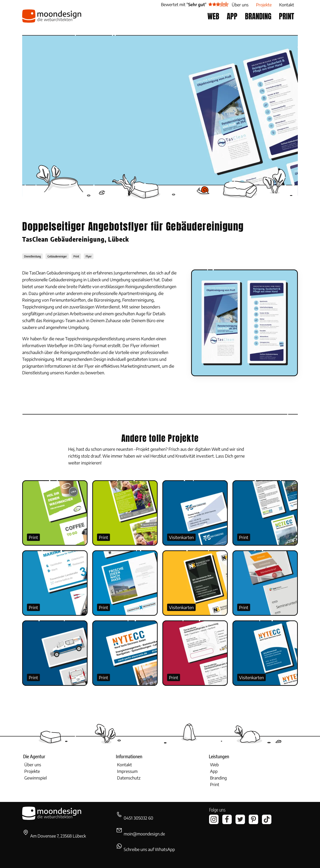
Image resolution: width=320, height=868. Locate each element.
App (214, 771)
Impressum (127, 771)
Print (33, 537)
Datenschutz (129, 778)
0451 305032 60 (138, 818)
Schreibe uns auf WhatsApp (149, 849)
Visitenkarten (181, 537)
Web (214, 765)
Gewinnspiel (36, 778)
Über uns (33, 765)
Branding (218, 778)
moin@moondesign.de (144, 834)
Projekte (32, 771)
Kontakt (124, 765)
